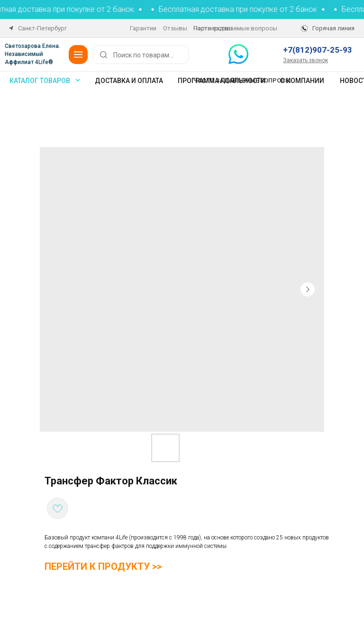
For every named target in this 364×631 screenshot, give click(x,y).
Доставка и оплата (129, 81)
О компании (302, 81)
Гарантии (143, 28)
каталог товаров (40, 81)
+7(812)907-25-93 (318, 50)
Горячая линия (333, 28)
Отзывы (175, 28)
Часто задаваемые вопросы (235, 28)
